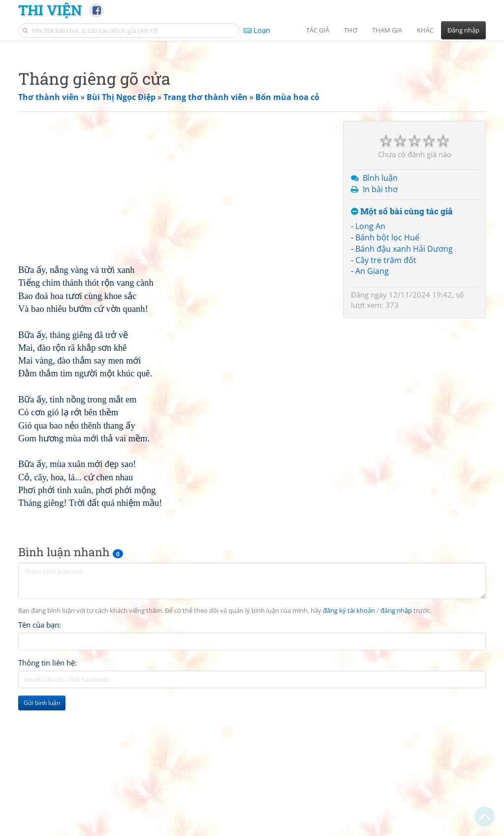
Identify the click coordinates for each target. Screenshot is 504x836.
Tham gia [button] (387, 30)
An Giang (372, 409)
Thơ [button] (351, 30)
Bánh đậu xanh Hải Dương (404, 387)
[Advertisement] (252, 116)
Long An (370, 364)
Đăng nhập (463, 30)
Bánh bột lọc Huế (387, 375)
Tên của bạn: (40, 763)
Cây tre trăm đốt (386, 398)
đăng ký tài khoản (349, 749)
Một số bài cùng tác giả (402, 350)
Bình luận (380, 316)
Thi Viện (50, 10)
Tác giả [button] (318, 30)
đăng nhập (396, 749)
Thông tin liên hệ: (47, 801)
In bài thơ (380, 327)
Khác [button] (425, 30)
